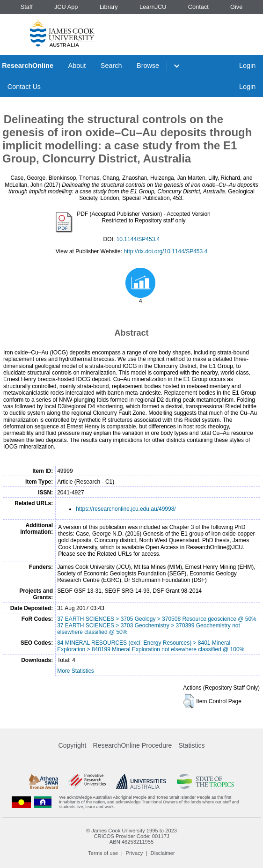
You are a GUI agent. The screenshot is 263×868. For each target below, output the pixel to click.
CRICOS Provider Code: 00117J (131, 836)
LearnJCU (153, 7)
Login (247, 66)
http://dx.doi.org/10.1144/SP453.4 (165, 251)
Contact (198, 7)
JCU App (66, 7)
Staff (27, 7)
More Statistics (76, 671)
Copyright (73, 745)
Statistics (191, 745)
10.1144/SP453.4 (138, 239)
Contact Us (24, 87)
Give (236, 7)
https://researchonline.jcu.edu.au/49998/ (126, 509)
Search (111, 66)
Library (109, 7)
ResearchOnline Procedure (133, 745)
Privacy (135, 853)
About (77, 66)
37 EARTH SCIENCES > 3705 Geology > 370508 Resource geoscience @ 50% (157, 619)
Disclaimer (163, 853)
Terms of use (103, 853)
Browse (148, 66)
